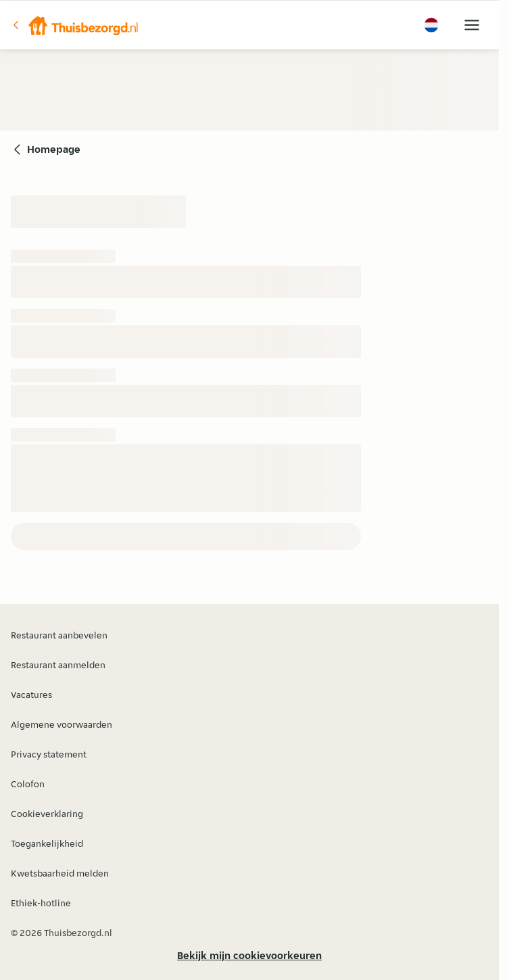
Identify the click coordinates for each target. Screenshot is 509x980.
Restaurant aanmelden (58, 665)
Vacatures (31, 695)
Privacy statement (49, 754)
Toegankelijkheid (47, 843)
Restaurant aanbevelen (59, 635)
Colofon (28, 784)
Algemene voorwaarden (62, 724)
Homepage (54, 149)
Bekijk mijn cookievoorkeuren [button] (249, 955)
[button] (75, 25)
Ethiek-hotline (41, 903)
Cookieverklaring (47, 814)
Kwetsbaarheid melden (60, 873)
